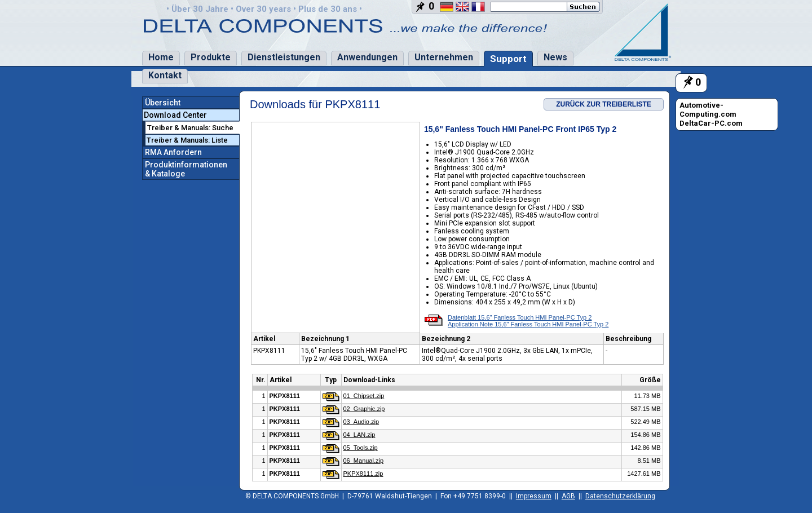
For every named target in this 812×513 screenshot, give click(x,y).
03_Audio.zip (361, 422)
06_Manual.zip (364, 461)
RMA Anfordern (173, 152)
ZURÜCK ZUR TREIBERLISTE (604, 104)
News (555, 57)
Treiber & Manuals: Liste (187, 140)
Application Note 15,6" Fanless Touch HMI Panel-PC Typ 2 (528, 324)
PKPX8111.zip (363, 474)
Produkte (211, 57)
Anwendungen (367, 57)
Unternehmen (444, 57)
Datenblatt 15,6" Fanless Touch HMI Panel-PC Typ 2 (520, 317)
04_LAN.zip (359, 435)
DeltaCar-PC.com (711, 123)
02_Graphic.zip (364, 409)
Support (508, 59)
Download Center (175, 115)
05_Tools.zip (361, 448)
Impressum (534, 496)
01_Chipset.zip (364, 396)
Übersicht (163, 103)
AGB (568, 496)
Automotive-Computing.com (708, 110)
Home (161, 57)
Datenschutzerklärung (620, 496)
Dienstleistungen (284, 57)
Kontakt (165, 75)
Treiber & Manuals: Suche (190, 128)
